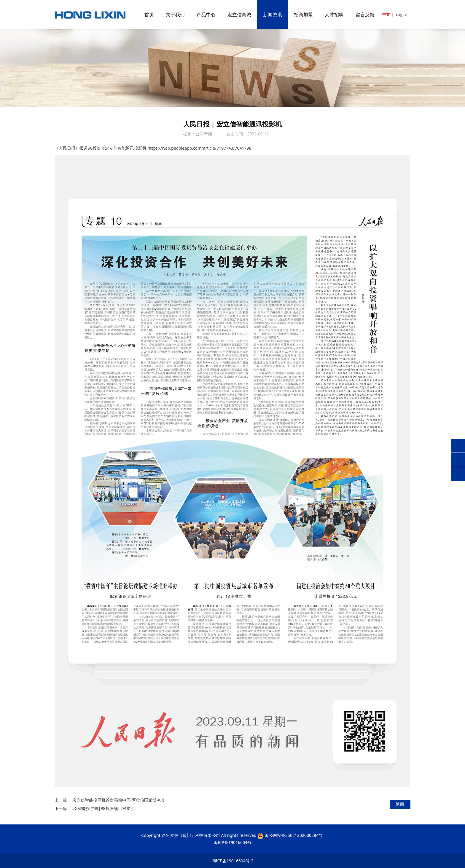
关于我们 (175, 15)
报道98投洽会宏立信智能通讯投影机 (113, 148)
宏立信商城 (239, 15)
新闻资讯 (273, 15)
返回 (400, 804)
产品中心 (206, 15)
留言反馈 (365, 15)
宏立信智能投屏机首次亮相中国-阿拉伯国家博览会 (119, 800)
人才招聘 (334, 15)
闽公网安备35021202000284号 (294, 835)
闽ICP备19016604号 (232, 842)
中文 (386, 14)
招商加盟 (303, 15)
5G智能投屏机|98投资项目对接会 (103, 808)
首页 (149, 15)
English (402, 14)
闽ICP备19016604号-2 (233, 861)
